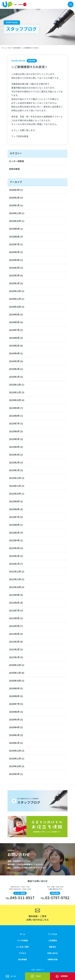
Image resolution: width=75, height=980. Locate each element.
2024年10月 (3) (17, 307)
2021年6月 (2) (16, 618)
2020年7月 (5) (16, 704)
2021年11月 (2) (17, 579)
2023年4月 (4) (16, 447)
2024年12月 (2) (17, 291)
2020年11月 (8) (17, 673)
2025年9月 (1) (16, 229)
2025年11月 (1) (17, 213)
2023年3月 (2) (16, 455)
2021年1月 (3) (16, 657)
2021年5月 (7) (16, 626)
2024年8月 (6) (16, 322)
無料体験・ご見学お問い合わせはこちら (37, 918)
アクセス (22, 953)
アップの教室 (22, 941)
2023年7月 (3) (16, 424)
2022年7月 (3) (16, 517)
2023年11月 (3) (17, 392)
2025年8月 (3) (16, 237)
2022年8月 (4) (16, 509)
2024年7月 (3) (16, 330)
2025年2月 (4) (16, 276)
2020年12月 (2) (17, 665)
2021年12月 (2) (17, 572)
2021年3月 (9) (16, 642)
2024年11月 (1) (17, 299)
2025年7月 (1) (16, 244)
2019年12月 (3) (17, 751)
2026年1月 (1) (16, 205)
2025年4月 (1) (16, 260)
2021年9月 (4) (16, 595)
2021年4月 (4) (16, 634)
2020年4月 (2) (16, 727)
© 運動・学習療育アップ (37, 970)
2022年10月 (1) (17, 494)
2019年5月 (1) (16, 774)
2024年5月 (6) (16, 346)
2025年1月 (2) (16, 283)
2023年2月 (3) (16, 463)
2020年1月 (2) (16, 743)
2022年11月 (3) (17, 486)
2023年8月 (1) (16, 416)
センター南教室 (17, 161)
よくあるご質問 (22, 947)
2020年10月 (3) (17, 681)
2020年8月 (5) (16, 696)
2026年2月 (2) (16, 198)
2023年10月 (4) (17, 400)
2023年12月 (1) (17, 385)
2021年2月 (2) (16, 650)
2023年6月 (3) (16, 431)
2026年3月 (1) (16, 190)
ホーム (22, 934)
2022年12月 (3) (17, 478)
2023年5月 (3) (16, 439)
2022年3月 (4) (16, 548)
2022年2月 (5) (16, 556)
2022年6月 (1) (16, 525)
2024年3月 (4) (16, 361)
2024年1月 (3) (16, 377)
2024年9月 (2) (16, 315)
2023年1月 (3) (16, 470)
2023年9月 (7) (16, 408)
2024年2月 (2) (16, 369)
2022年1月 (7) (16, 564)
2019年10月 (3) (17, 766)
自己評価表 (22, 959)
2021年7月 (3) (16, 611)
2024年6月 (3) (16, 338)
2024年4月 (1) (16, 353)
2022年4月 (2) (16, 540)
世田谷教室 (14, 169)
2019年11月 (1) (17, 759)
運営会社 (53, 947)
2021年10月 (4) (17, 587)
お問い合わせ (53, 953)
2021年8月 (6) (16, 603)
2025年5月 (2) (16, 252)
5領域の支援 (52, 959)
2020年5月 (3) (16, 720)
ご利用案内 (53, 941)
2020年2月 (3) (16, 735)
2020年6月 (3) (16, 712)
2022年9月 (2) (16, 501)
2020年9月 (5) (16, 688)
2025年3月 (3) (16, 268)
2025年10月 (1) (17, 221)
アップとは (53, 934)
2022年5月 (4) (16, 533)
